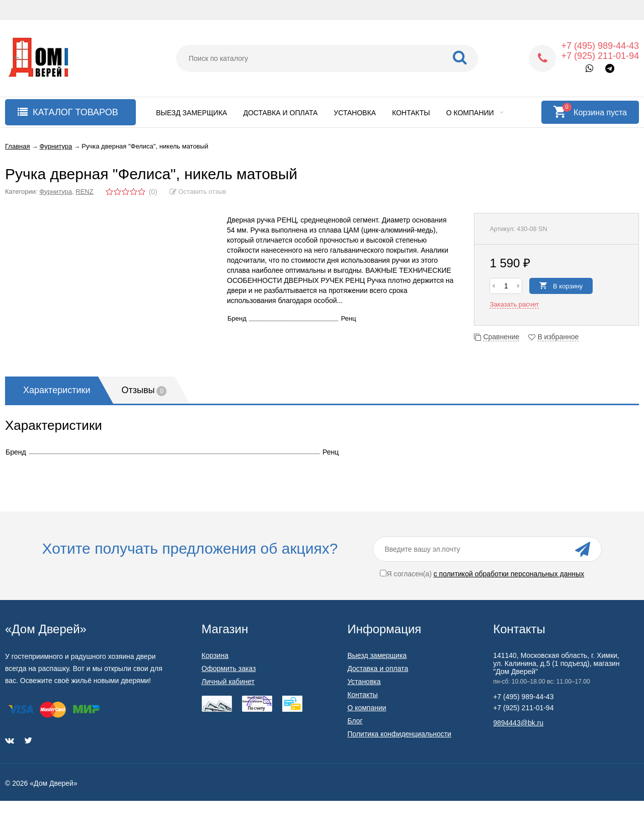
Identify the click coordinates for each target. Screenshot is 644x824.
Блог (355, 721)
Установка (355, 113)
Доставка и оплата (280, 113)
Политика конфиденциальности (399, 734)
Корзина (215, 655)
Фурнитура (56, 192)
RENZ (84, 192)
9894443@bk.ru (518, 723)
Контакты (411, 113)
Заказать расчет (514, 304)
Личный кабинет (228, 682)
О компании (475, 113)
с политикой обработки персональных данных (509, 574)
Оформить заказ (229, 668)
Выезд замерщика (191, 113)
